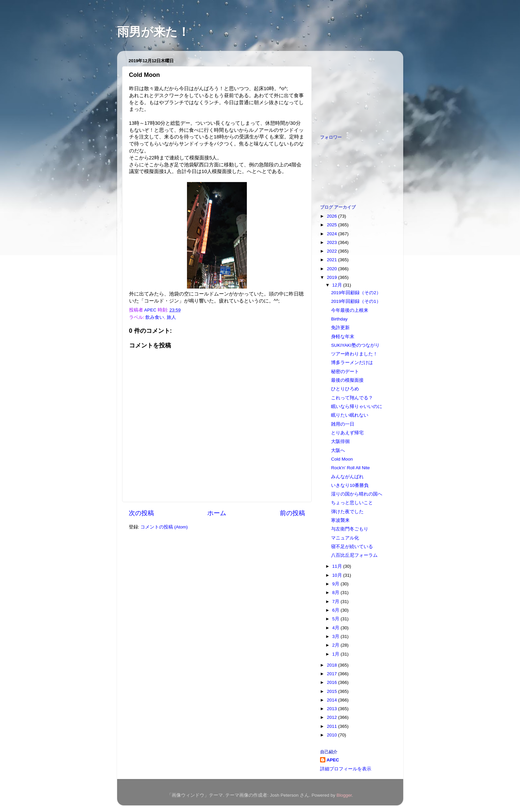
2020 (332, 269)
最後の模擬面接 (347, 380)
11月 (338, 566)
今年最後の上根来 (350, 310)
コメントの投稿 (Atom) (164, 527)
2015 (332, 691)
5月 (337, 619)
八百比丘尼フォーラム (354, 555)
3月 (337, 636)
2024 (332, 234)
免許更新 (340, 328)
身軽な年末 (343, 337)
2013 (332, 709)
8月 (337, 593)
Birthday (339, 319)
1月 (337, 654)
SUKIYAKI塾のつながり (355, 345)
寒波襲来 (340, 520)
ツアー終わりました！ (354, 354)
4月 (337, 628)
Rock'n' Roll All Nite (350, 468)
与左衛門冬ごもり (350, 529)
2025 (332, 225)
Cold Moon (342, 459)
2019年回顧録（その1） (356, 301)
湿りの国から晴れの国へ (357, 494)
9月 (337, 584)
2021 (332, 260)
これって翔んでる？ (352, 398)
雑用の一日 (343, 424)
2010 (332, 735)
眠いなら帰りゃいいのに (357, 406)
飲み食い (155, 317)
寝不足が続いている (352, 547)
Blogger (344, 795)
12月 (338, 285)
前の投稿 (292, 513)
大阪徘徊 (340, 441)
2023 (332, 242)
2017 (332, 674)
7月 (337, 602)
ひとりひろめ (345, 389)
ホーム (217, 513)
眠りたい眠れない (350, 415)
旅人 (171, 317)
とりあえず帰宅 (347, 433)
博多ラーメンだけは (352, 363)
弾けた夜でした (347, 512)
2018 (332, 665)
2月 (337, 645)
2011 (332, 726)
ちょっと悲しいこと (352, 503)
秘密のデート (345, 372)
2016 (332, 682)
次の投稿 (141, 513)
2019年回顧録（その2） (356, 293)
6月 (337, 610)
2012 (332, 717)
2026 (332, 216)
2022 (332, 251)
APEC (333, 760)
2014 (332, 700)
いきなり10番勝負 (350, 485)
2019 (332, 277)
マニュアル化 (345, 538)
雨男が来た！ (153, 32)
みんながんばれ (347, 477)
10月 (338, 575)
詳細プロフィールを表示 (346, 769)
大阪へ (338, 450)
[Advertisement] (353, 89)
